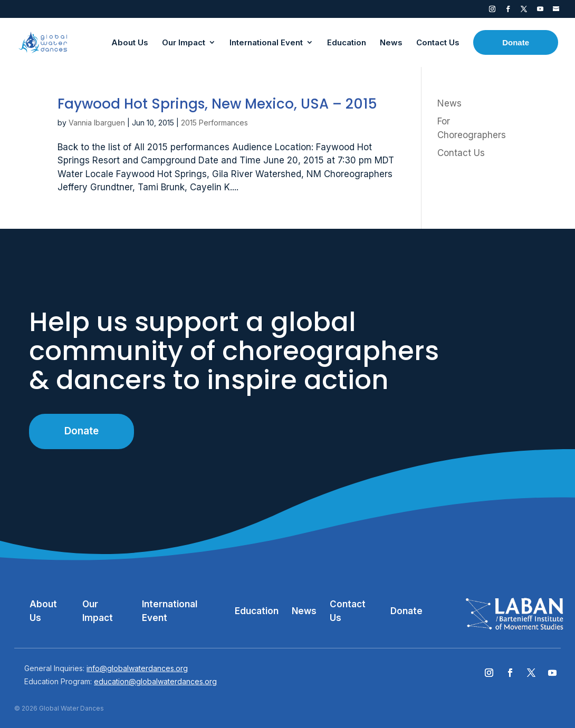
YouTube (540, 11)
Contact (556, 11)
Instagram (492, 11)
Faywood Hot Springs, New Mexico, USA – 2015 (217, 104)
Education (257, 611)
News (449, 103)
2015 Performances (214, 123)
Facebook (508, 11)
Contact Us (461, 153)
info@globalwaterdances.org (137, 668)
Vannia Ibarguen (97, 123)
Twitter (524, 11)
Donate (82, 431)
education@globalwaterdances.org (155, 681)
